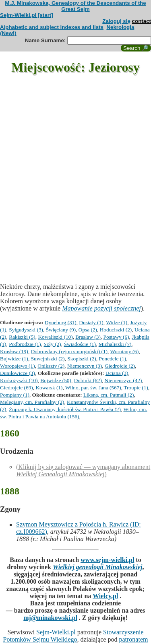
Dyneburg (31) (61, 322)
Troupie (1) (136, 388)
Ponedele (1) (112, 359)
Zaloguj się (116, 21)
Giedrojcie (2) (120, 366)
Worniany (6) (124, 351)
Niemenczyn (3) (85, 366)
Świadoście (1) (80, 344)
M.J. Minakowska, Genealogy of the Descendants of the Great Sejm (75, 6)
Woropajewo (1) (18, 366)
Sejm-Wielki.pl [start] (27, 15)
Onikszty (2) (51, 366)
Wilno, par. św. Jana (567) (93, 388)
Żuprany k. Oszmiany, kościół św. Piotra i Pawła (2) (65, 409)
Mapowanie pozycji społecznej (101, 308)
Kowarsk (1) (49, 388)
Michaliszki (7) (115, 344)
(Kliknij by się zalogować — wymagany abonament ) (83, 470)
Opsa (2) (88, 330)
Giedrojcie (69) (17, 388)
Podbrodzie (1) (25, 344)
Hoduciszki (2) (116, 330)
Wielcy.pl (105, 596)
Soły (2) (52, 344)
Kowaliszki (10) (55, 337)
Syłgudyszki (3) (26, 330)
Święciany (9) (61, 330)
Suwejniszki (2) (48, 359)
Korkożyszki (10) (19, 380)
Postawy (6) (116, 337)
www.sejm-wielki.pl (107, 560)
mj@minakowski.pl (50, 618)
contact (142, 21)
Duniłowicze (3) (18, 373)
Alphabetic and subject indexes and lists (52, 27)
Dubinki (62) (88, 380)
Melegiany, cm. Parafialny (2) (32, 402)
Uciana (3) (117, 373)
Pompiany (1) (15, 395)
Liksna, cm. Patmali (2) (109, 395)
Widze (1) (117, 322)
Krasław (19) (14, 351)
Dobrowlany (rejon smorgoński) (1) (69, 351)
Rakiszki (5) (22, 337)
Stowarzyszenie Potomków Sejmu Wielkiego (73, 636)
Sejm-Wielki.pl (56, 632)
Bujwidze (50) (56, 380)
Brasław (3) (88, 337)
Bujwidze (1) (14, 359)
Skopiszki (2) (82, 359)
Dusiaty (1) (91, 322)
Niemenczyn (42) (123, 380)
